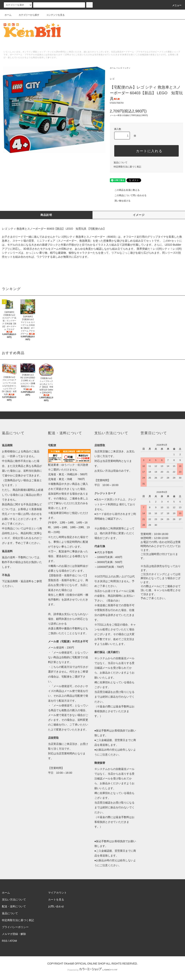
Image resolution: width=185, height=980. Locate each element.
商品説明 (46, 215)
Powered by (92, 970)
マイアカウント (57, 893)
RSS (5, 941)
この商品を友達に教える (125, 190)
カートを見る (56, 900)
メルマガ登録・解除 (14, 934)
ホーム (8, 15)
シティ (128, 68)
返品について (121, 163)
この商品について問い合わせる (128, 195)
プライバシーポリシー (15, 927)
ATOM (13, 941)
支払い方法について (14, 900)
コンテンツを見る (53, 15)
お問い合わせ (56, 906)
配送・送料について (14, 906)
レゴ (120, 68)
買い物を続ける (120, 201)
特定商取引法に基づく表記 (127, 167)
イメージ (139, 215)
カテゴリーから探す (27, 15)
